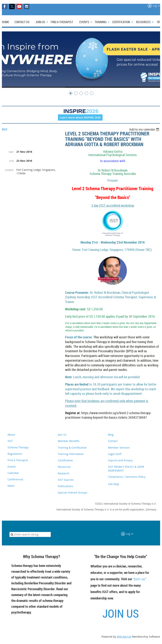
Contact (113, 441)
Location (9, 170)
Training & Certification (72, 448)
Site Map (114, 484)
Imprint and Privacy (120, 460)
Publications (65, 486)
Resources (64, 467)
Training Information (71, 454)
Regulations (15, 454)
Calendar (13, 473)
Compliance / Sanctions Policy (127, 477)
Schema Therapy (18, 447)
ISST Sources (66, 480)
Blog (111, 435)
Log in (156, 6)
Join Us (62, 435)
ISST (10, 441)
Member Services (119, 448)
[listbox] (145, 129)
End (12, 161)
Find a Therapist (18, 460)
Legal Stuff (115, 454)
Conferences (15, 479)
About (11, 435)
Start (11, 152)
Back (5, 129)
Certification (65, 460)
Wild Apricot (124, 637)
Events (12, 467)
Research (64, 473)
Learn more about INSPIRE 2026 (80, 117)
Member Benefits (69, 441)
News (11, 486)
